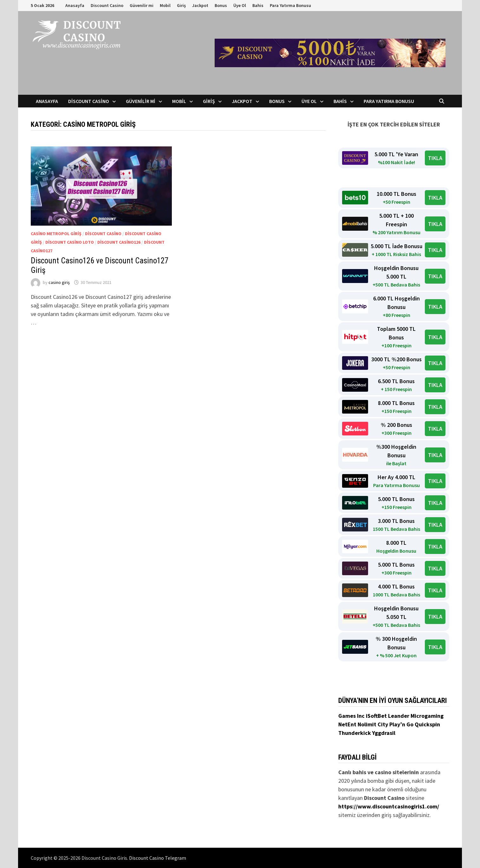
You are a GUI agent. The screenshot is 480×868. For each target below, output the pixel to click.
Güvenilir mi (142, 5)
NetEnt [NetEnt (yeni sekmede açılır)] (347, 724)
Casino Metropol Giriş (56, 234)
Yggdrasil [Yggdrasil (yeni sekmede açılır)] (384, 733)
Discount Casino (107, 5)
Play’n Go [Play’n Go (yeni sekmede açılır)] (402, 724)
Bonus (221, 5)
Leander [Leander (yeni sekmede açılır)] (399, 716)
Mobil (165, 5)
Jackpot (200, 5)
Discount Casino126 (119, 242)
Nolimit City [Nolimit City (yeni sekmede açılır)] (373, 724)
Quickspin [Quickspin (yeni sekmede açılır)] (427, 724)
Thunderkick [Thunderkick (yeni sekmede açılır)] (355, 733)
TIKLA (435, 158)
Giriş (181, 5)
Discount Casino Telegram (158, 858)
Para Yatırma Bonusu (290, 5)
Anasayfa (75, 5)
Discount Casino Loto (70, 242)
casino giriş (59, 282)
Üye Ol (240, 5)
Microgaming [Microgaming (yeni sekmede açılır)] (427, 716)
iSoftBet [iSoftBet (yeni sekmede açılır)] (377, 716)
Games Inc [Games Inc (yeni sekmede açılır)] (352, 716)
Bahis (258, 5)
